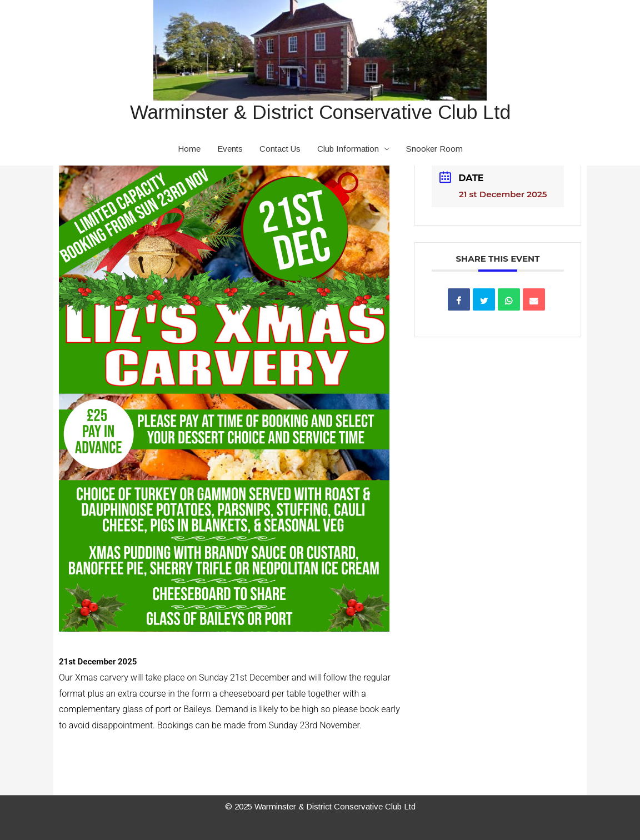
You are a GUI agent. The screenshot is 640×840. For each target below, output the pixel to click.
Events (230, 149)
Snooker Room (434, 149)
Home (189, 149)
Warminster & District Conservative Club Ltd (320, 112)
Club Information (348, 149)
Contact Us (280, 149)
